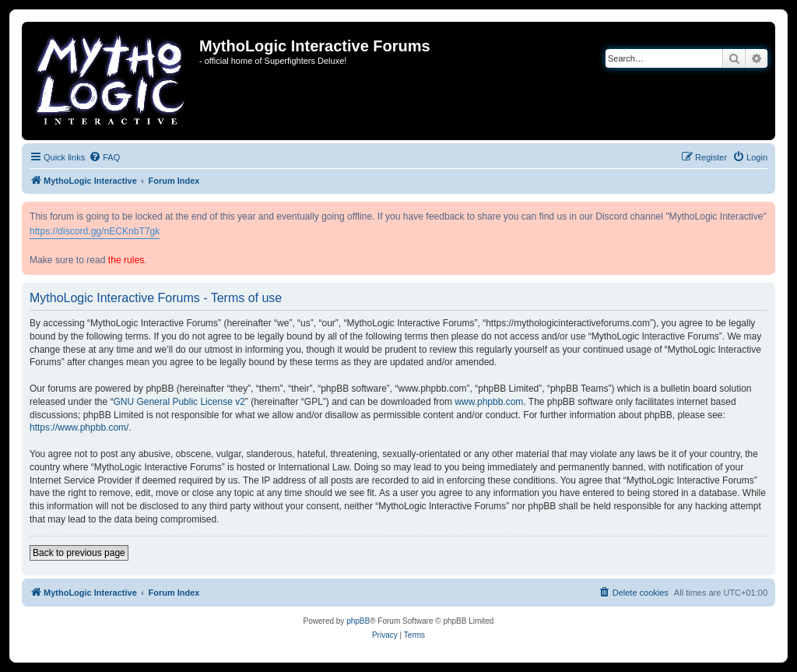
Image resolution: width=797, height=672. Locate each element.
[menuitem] (104, 157)
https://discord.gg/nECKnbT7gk (95, 231)
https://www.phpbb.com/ (79, 427)
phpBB (358, 621)
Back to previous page (79, 553)
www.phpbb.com (489, 402)
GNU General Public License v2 (179, 402)
